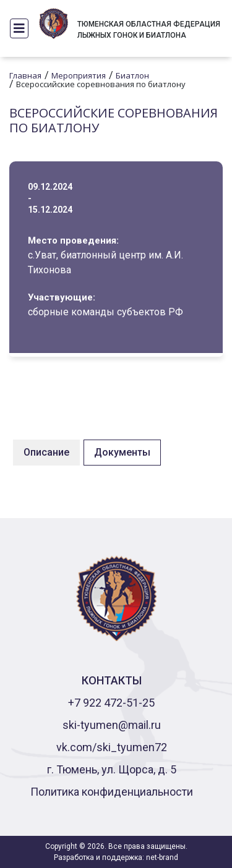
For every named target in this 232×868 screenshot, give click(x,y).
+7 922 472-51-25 (111, 703)
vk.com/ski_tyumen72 (112, 747)
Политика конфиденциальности (112, 792)
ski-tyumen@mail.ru (112, 725)
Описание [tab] (46, 452)
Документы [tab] (122, 452)
